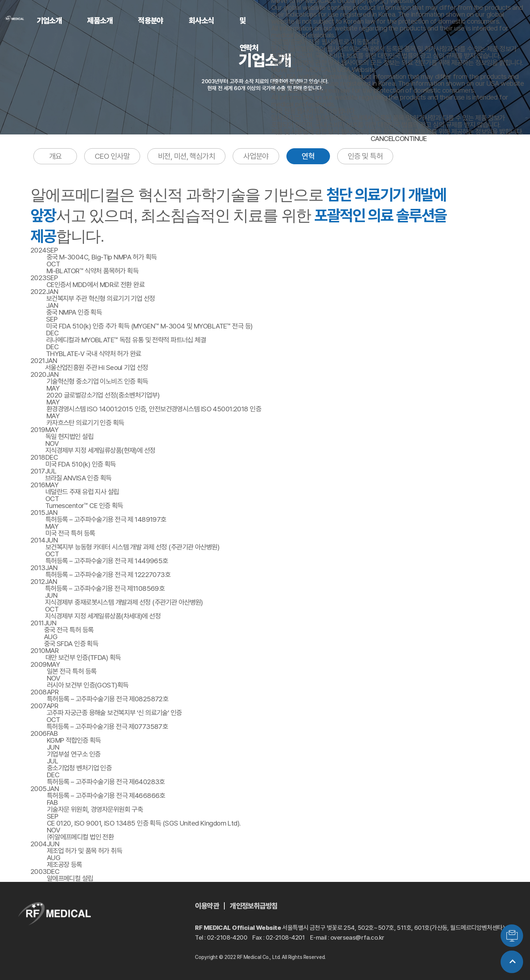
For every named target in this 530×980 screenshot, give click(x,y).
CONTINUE (411, 139)
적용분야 (151, 21)
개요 (55, 156)
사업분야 (256, 156)
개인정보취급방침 (254, 906)
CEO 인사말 (112, 156)
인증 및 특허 (365, 156)
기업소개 (49, 21)
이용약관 (207, 906)
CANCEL (383, 139)
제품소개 (100, 21)
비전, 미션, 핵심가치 (186, 156)
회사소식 (201, 21)
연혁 (308, 156)
